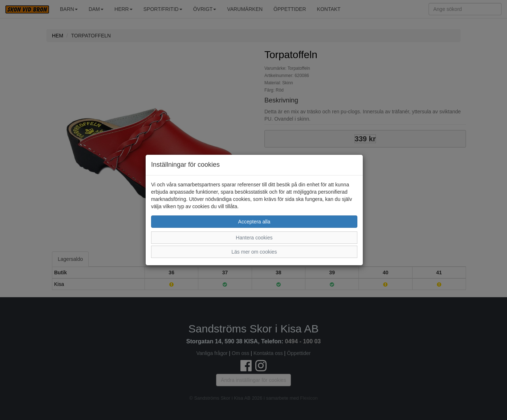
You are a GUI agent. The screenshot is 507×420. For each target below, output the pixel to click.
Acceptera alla (254, 222)
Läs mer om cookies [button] (254, 252)
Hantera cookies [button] (254, 238)
